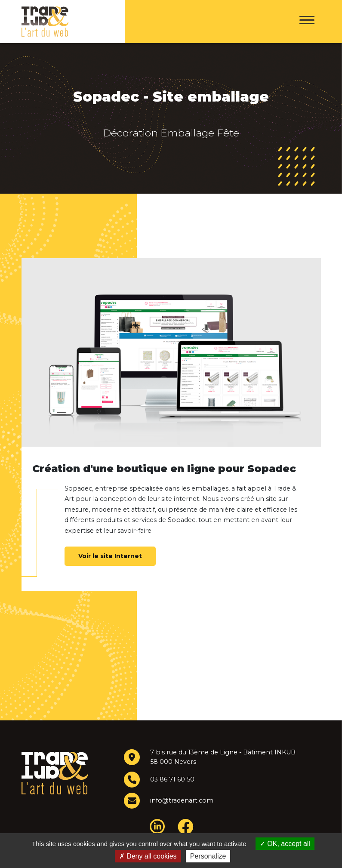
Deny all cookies (148, 856)
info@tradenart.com (181, 800)
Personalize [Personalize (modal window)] (208, 856)
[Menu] (307, 22)
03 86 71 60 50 (173, 779)
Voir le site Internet (110, 556)
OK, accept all (285, 844)
